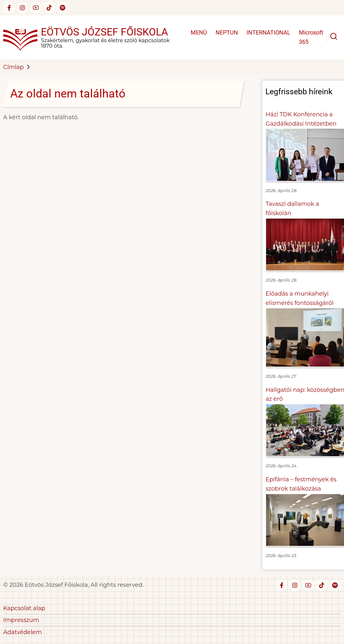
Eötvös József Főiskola (104, 32)
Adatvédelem (23, 632)
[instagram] (22, 8)
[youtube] (36, 8)
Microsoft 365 (311, 37)
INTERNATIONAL (268, 32)
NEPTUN (227, 32)
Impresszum (21, 620)
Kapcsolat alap (24, 608)
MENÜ (199, 32)
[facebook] (9, 8)
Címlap (13, 67)
